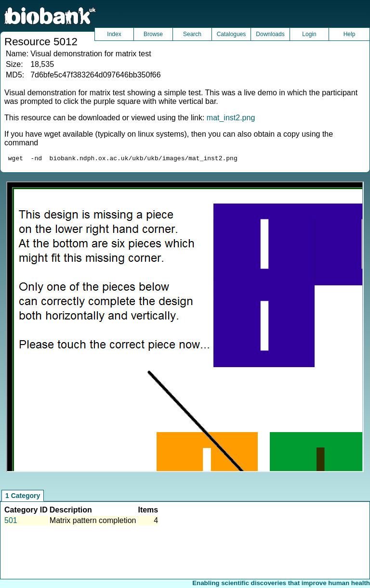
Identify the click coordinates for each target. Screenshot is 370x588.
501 (11, 522)
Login (309, 34)
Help (350, 34)
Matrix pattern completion (93, 522)
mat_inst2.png (231, 118)
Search (192, 34)
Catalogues (231, 34)
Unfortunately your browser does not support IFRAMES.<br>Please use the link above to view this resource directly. (185, 328)
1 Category (23, 497)
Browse (153, 34)
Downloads (270, 34)
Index (114, 34)
